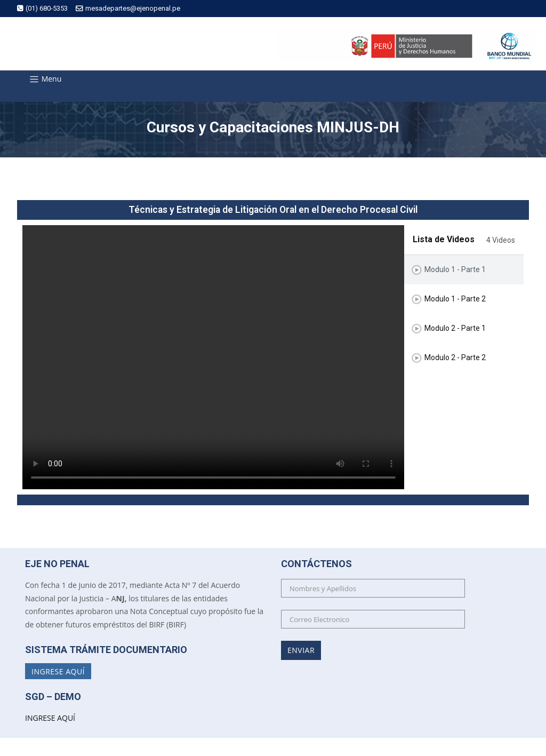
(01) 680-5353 (42, 8)
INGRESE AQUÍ (50, 718)
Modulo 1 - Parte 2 (455, 299)
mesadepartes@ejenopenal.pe (128, 8)
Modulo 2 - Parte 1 (455, 329)
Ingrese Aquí (58, 671)
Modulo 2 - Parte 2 (455, 358)
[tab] (464, 270)
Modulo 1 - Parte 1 (455, 270)
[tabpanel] (213, 357)
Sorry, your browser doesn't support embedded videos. (213, 357)
